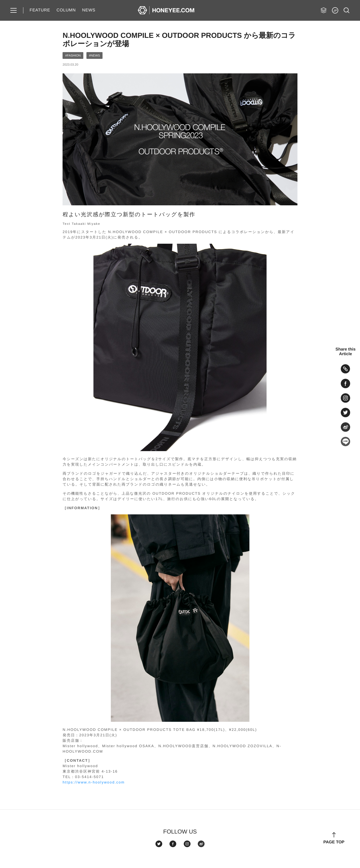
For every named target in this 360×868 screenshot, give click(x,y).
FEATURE (40, 10)
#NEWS (95, 55)
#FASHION (73, 55)
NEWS (89, 10)
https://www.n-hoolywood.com (94, 782)
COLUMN (66, 10)
